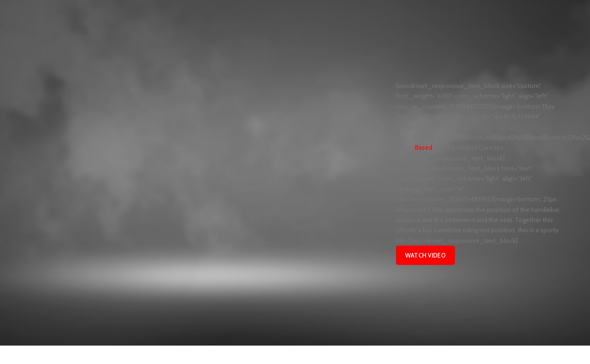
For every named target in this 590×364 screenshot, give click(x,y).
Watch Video (425, 255)
